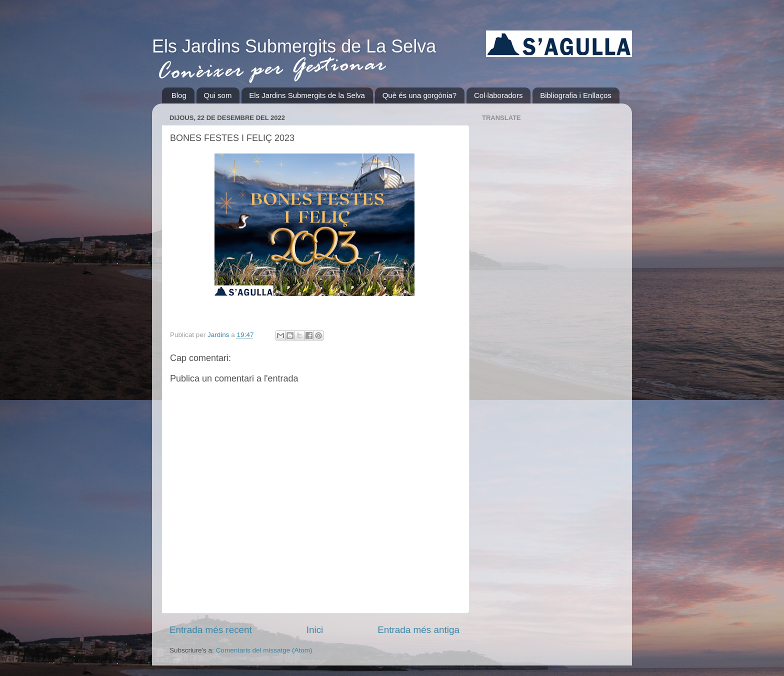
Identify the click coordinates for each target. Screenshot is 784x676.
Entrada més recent (211, 630)
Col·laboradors (498, 95)
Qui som (218, 95)
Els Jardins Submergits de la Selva (307, 95)
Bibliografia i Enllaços (576, 95)
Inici (315, 630)
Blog (179, 95)
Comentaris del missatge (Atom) (264, 650)
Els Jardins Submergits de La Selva (294, 46)
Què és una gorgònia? (419, 95)
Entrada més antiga (418, 630)
